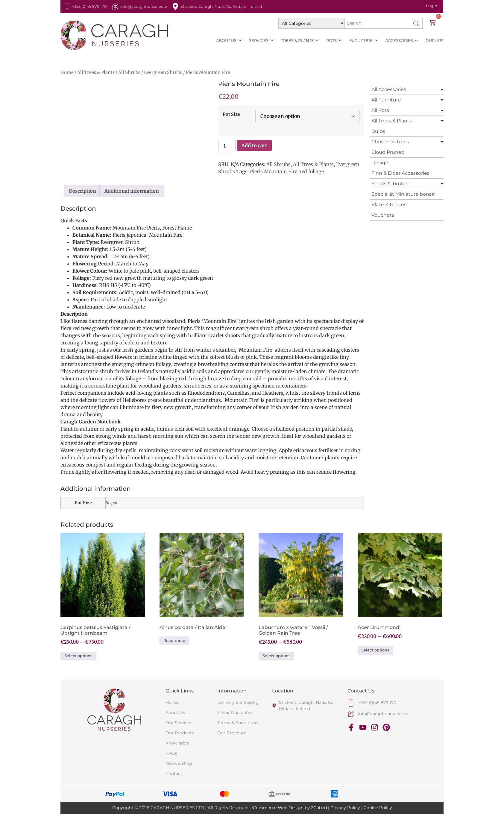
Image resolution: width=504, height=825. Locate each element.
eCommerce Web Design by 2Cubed (289, 808)
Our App (435, 40)
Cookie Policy (378, 808)
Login (432, 6)
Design (380, 163)
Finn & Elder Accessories (400, 173)
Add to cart (254, 145)
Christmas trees (390, 142)
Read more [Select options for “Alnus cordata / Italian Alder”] (174, 641)
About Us (229, 41)
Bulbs (378, 131)
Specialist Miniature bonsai (403, 194)
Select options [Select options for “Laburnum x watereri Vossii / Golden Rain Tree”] (277, 656)
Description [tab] (82, 191)
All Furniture (386, 100)
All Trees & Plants (96, 72)
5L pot (112, 503)
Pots (334, 41)
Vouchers (383, 215)
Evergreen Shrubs (163, 72)
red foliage (312, 171)
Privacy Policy (345, 808)
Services (262, 41)
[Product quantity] (227, 146)
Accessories (402, 41)
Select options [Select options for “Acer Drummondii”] (375, 650)
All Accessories (389, 89)
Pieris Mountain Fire (274, 171)
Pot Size (231, 114)
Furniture (364, 41)
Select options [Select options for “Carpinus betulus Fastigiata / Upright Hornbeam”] (78, 656)
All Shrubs (129, 72)
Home (67, 72)
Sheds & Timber (390, 184)
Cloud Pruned (388, 152)
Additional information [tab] (132, 191)
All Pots (380, 110)
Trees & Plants (300, 41)
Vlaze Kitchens (389, 205)
